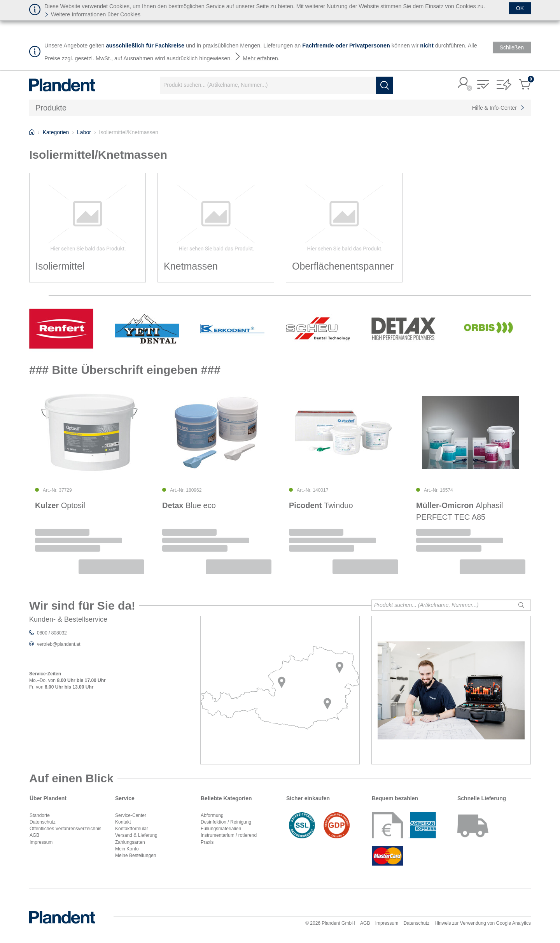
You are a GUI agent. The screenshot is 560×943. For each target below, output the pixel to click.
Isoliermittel (60, 266)
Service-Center (131, 815)
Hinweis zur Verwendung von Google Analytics (483, 923)
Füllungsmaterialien (221, 829)
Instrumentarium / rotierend (229, 835)
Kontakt (123, 822)
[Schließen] (520, 8)
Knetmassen (191, 266)
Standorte (40, 815)
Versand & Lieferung (136, 835)
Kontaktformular (132, 829)
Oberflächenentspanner (343, 266)
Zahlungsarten (130, 842)
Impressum (41, 842)
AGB (34, 835)
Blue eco (189, 505)
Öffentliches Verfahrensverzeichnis (66, 829)
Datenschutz (43, 822)
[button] (464, 83)
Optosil (60, 505)
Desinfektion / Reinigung (226, 822)
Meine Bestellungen (136, 855)
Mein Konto (127, 849)
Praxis (207, 842)
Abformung (212, 815)
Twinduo (321, 505)
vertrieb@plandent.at (59, 644)
